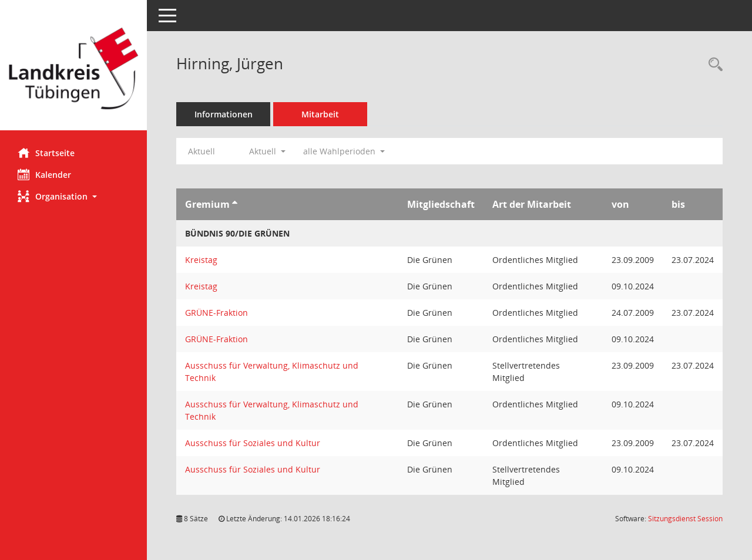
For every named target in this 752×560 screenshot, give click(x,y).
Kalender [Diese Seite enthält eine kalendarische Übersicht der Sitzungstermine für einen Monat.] (44, 174)
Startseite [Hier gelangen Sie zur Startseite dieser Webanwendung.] (46, 153)
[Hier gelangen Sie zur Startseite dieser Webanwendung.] (73, 70)
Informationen (224, 114)
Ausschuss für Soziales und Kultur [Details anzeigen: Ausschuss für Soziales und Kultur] (253, 443)
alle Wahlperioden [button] (344, 151)
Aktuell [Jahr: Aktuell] (202, 151)
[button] (73, 196)
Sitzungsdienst (685, 519)
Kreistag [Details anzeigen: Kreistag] (201, 260)
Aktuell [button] (267, 151)
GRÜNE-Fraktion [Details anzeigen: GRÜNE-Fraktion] (216, 313)
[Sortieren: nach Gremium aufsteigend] (235, 204)
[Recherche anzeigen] (713, 65)
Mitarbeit (320, 114)
